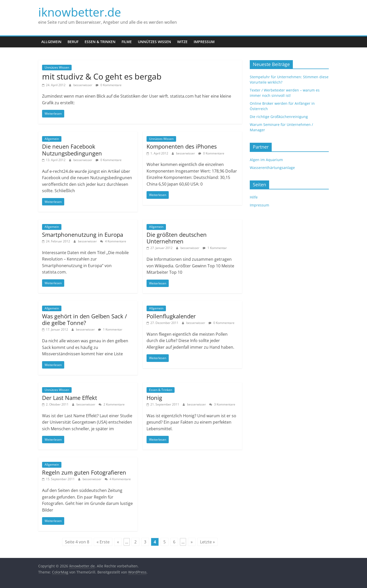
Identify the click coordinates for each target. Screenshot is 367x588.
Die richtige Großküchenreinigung (279, 117)
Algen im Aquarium (266, 160)
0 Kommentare (109, 85)
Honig (154, 398)
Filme (127, 42)
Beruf (73, 42)
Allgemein (51, 42)
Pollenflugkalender (171, 316)
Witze (182, 42)
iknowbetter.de (80, 12)
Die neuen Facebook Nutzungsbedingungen (72, 150)
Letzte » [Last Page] (207, 542)
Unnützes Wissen (154, 42)
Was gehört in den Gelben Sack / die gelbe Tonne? (84, 319)
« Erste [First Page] (103, 542)
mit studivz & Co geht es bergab (102, 76)
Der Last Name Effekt (70, 398)
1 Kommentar (215, 248)
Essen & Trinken (100, 42)
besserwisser (83, 85)
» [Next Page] (192, 542)
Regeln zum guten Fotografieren (84, 472)
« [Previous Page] (118, 542)
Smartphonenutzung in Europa (83, 234)
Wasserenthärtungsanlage (272, 168)
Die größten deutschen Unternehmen (177, 238)
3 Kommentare (222, 404)
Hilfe (254, 197)
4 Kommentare (113, 241)
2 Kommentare (112, 404)
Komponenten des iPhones (182, 146)
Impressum (204, 42)
